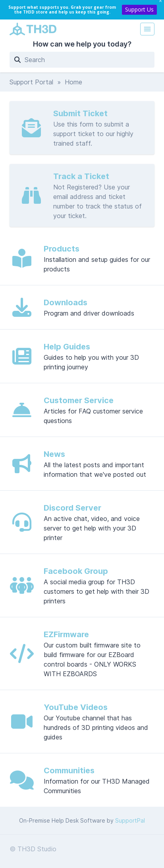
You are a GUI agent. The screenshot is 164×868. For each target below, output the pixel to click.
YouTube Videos (76, 707)
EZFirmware (66, 634)
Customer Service (79, 400)
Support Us (139, 9)
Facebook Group (76, 571)
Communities (69, 770)
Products (62, 249)
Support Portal (31, 82)
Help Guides (67, 347)
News (54, 454)
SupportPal (130, 820)
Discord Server (72, 508)
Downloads (66, 302)
